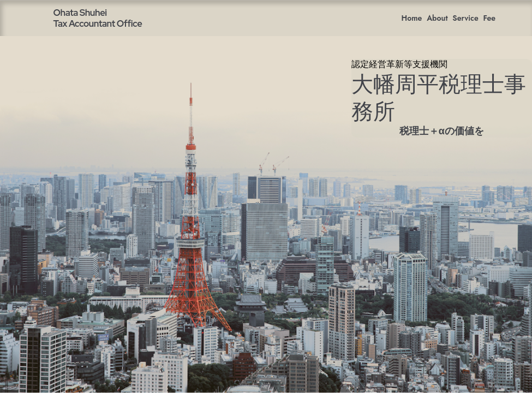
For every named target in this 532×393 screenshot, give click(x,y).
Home (412, 18)
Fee (490, 18)
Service (465, 18)
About (437, 18)
